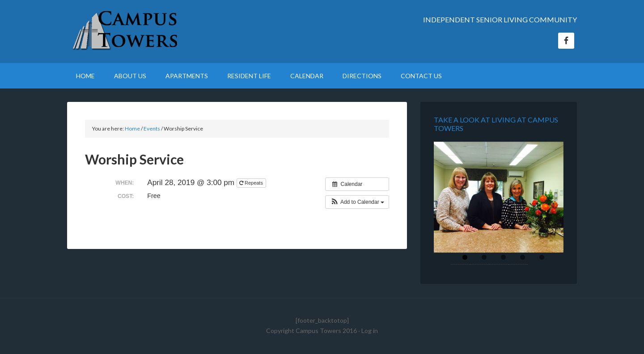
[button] (357, 202)
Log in (370, 331)
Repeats (252, 183)
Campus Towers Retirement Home (143, 31)
